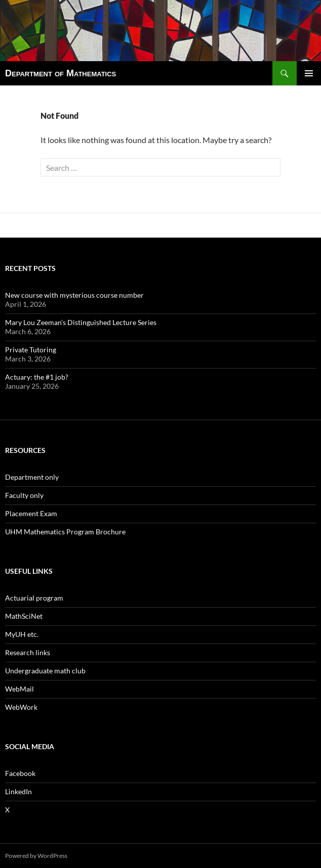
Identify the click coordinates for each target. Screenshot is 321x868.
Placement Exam (31, 513)
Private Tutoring (31, 350)
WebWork (21, 707)
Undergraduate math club (45, 671)
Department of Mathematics (61, 73)
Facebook (20, 773)
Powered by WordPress (36, 856)
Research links (28, 652)
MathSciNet (24, 616)
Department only (32, 477)
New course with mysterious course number (74, 295)
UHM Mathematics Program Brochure (65, 532)
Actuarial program (34, 598)
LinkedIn (18, 791)
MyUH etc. (22, 634)
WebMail (19, 689)
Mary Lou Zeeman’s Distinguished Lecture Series (81, 322)
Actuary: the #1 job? (37, 377)
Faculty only (24, 495)
